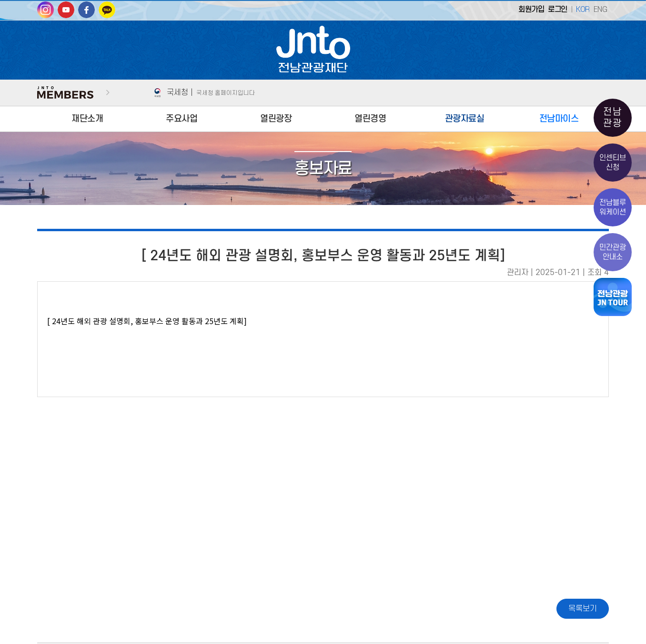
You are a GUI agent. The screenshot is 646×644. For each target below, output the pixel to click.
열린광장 (276, 119)
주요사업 (182, 119)
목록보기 (583, 609)
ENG (601, 10)
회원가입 (531, 10)
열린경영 (370, 119)
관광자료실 (465, 119)
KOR (583, 10)
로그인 (558, 10)
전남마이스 (559, 119)
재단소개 (87, 119)
